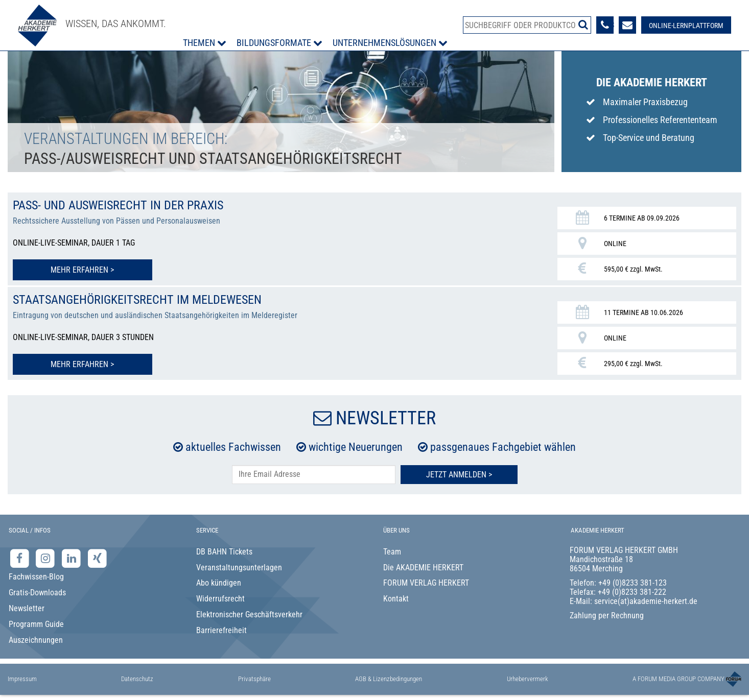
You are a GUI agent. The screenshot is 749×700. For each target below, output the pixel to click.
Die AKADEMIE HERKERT (423, 568)
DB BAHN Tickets (224, 552)
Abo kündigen (219, 583)
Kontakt (396, 599)
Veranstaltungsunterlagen (239, 568)
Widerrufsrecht (220, 599)
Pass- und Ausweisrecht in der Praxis (118, 205)
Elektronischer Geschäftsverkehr (249, 614)
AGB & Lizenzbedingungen (389, 679)
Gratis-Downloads (37, 593)
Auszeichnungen (36, 640)
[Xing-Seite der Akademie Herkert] (97, 558)
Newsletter (27, 608)
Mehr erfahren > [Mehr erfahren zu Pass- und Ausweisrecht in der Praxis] (82, 270)
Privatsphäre (254, 679)
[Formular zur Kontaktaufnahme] (627, 25)
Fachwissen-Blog (36, 577)
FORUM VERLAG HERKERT (426, 583)
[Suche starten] (583, 25)
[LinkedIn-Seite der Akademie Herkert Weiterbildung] (72, 558)
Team (392, 552)
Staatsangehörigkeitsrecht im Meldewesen (137, 300)
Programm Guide (36, 624)
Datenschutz (137, 679)
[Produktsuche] (527, 25)
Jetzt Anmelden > (459, 475)
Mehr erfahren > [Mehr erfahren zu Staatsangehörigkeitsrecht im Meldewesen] (82, 364)
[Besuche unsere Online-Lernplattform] (686, 25)
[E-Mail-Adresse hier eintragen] (314, 475)
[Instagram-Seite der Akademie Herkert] (47, 558)
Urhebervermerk (528, 679)
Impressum (22, 679)
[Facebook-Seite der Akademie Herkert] (21, 558)
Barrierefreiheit (221, 630)
